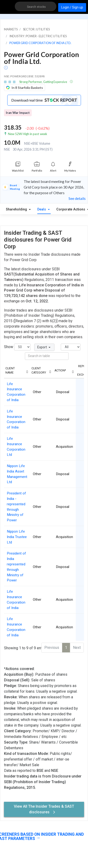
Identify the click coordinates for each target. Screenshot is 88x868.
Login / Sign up (72, 7)
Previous (52, 648)
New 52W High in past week (28, 134)
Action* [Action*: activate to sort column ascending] (60, 370)
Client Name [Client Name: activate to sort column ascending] (10, 370)
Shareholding (17, 209)
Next (77, 648)
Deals (42, 209)
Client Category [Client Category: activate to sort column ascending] (39, 370)
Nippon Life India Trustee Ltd (17, 537)
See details (77, 198)
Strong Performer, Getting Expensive (43, 82)
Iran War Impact (18, 113)
